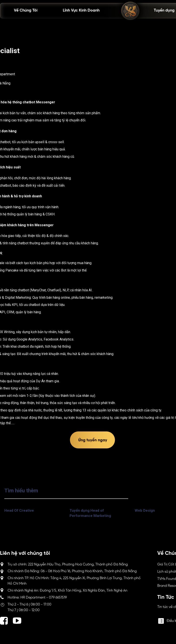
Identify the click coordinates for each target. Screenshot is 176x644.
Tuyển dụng (164, 11)
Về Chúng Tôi (26, 11)
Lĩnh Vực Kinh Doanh (81, 11)
